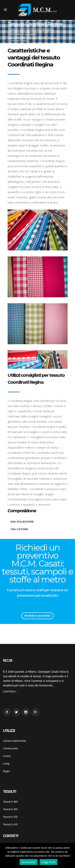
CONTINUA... (10, 692)
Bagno (6, 771)
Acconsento (29, 862)
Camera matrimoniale (14, 741)
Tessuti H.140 (10, 825)
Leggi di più (49, 862)
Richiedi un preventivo (37, 616)
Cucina (7, 756)
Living (6, 764)
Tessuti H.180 (10, 809)
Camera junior (10, 748)
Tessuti (21, 38)
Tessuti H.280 (37, 38)
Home (11, 38)
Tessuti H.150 (10, 817)
